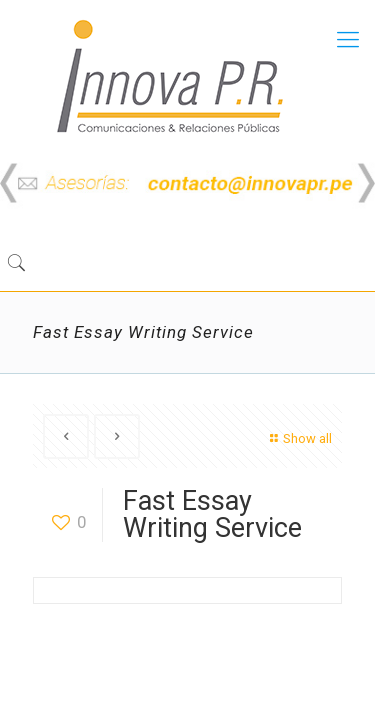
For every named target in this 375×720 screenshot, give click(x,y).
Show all (298, 438)
